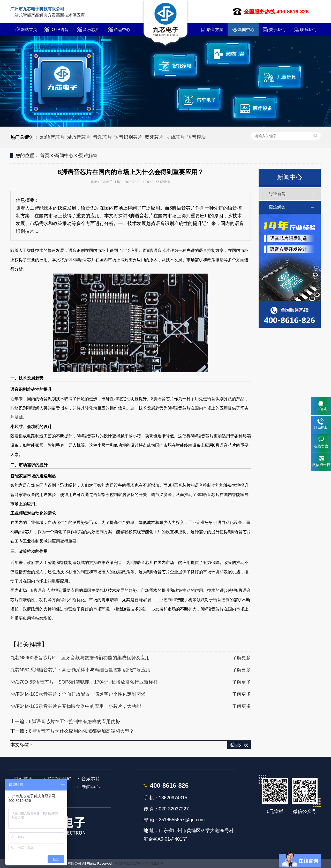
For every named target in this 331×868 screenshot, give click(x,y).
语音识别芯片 (128, 137)
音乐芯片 (91, 30)
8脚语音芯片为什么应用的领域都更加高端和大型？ (81, 731)
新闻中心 (246, 30)
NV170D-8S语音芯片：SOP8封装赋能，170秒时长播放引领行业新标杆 (84, 682)
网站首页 (29, 30)
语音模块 (197, 137)
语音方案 (215, 30)
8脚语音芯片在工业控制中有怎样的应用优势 (74, 722)
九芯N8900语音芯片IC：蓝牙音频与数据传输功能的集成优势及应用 (80, 658)
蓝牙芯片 (154, 137)
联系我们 (308, 30)
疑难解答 (88, 156)
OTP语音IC (60, 32)
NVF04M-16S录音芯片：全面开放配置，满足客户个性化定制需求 (78, 694)
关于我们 (277, 30)
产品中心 (122, 30)
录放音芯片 (79, 137)
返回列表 (239, 745)
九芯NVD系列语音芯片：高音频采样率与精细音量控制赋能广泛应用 (80, 670)
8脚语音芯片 (158, 250)
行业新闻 (277, 194)
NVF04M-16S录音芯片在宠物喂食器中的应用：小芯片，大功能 (76, 706)
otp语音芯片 (52, 137)
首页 (45, 156)
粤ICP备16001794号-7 (131, 863)
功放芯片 (175, 137)
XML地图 (157, 863)
